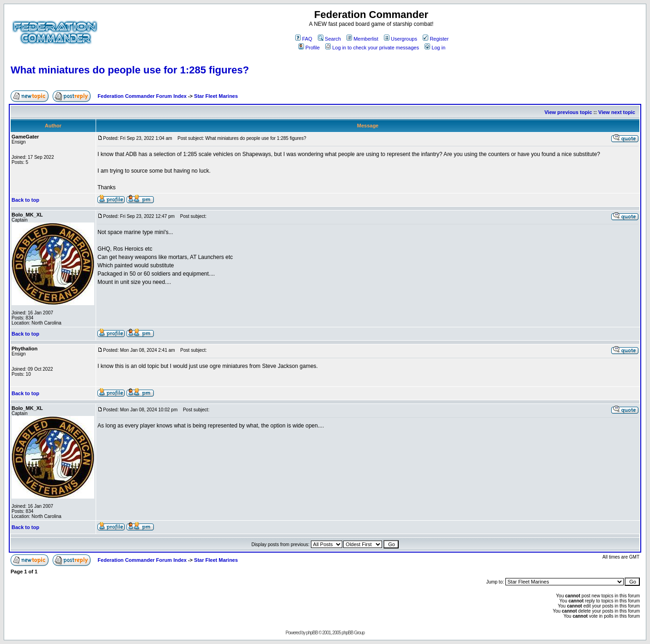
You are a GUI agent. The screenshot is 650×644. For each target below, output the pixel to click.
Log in (435, 48)
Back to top (25, 200)
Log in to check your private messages (372, 48)
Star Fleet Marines (216, 96)
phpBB (312, 633)
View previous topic (568, 112)
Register (436, 39)
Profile (309, 48)
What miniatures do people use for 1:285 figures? (130, 70)
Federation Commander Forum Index (142, 96)
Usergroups (401, 39)
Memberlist (362, 39)
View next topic (617, 112)
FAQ (304, 39)
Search (329, 39)
